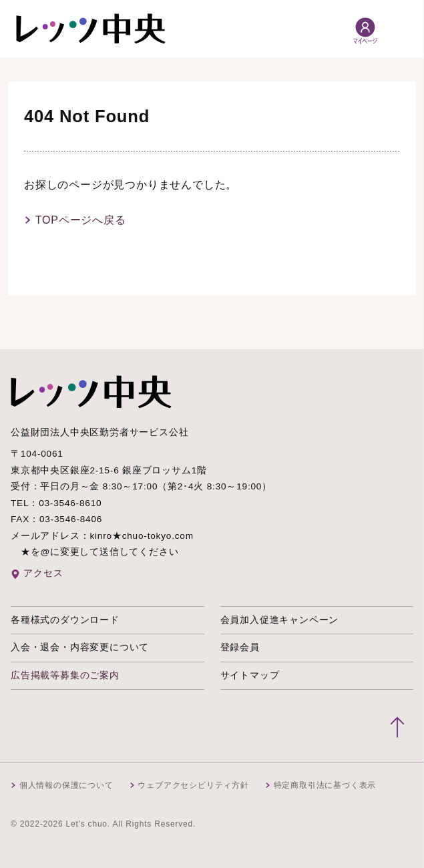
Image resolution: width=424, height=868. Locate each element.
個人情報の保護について (66, 785)
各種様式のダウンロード (65, 620)
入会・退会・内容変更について (80, 647)
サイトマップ (250, 675)
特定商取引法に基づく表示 (325, 785)
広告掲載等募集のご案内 (65, 675)
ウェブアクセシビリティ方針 (193, 785)
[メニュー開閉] (399, 29)
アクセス (43, 573)
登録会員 (240, 647)
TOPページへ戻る (81, 220)
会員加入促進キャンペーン (280, 620)
